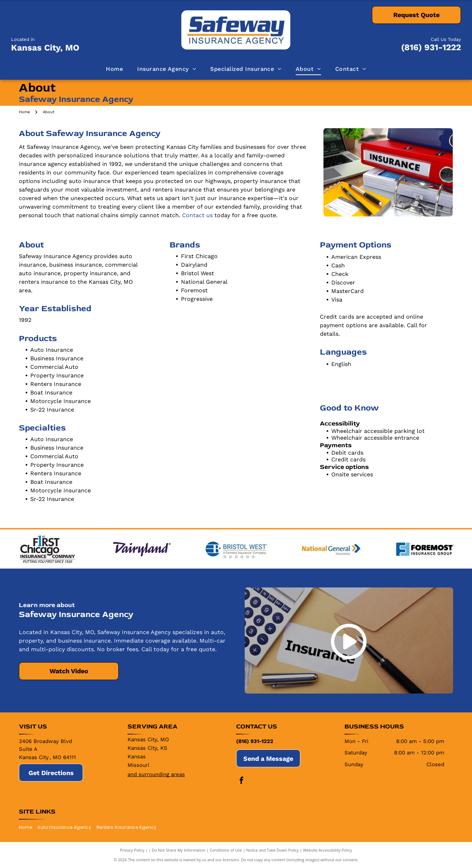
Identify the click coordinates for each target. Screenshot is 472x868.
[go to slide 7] (253, 557)
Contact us (197, 215)
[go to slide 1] (219, 557)
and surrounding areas (156, 774)
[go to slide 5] (242, 557)
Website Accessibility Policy (327, 850)
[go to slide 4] (236, 557)
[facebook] (242, 781)
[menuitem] (114, 69)
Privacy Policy (132, 850)
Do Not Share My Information (179, 850)
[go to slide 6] (248, 557)
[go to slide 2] (225, 557)
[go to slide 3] (230, 557)
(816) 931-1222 (431, 47)
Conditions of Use (226, 850)
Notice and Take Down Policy (273, 850)
